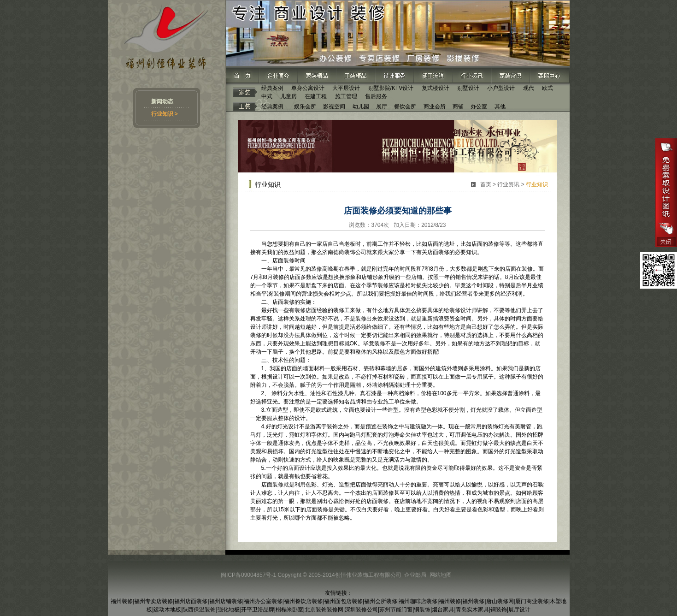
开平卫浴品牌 (258, 610)
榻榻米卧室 (289, 610)
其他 (500, 107)
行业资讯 (508, 184)
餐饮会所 (405, 107)
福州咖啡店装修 (418, 601)
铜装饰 (422, 610)
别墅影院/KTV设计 (391, 88)
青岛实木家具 (472, 610)
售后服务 (376, 96)
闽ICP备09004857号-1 (248, 575)
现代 (529, 88)
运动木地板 (167, 610)
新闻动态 (162, 101)
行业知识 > (165, 114)
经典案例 (272, 88)
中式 (267, 96)
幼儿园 (361, 107)
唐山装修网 (500, 601)
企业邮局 (415, 575)
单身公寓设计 (308, 88)
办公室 (479, 107)
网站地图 (441, 575)
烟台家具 (443, 610)
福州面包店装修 (343, 601)
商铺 (458, 107)
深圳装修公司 (361, 610)
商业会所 (435, 107)
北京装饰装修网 (324, 610)
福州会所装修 (381, 601)
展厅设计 (519, 610)
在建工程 (316, 96)
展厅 (382, 107)
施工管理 (346, 96)
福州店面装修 (191, 601)
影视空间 (334, 107)
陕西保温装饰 (199, 610)
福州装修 (122, 601)
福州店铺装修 (226, 601)
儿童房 (288, 96)
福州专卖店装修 (153, 601)
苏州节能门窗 (396, 610)
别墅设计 (468, 88)
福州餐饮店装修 (303, 601)
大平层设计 (346, 88)
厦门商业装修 (532, 601)
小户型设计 (501, 88)
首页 (486, 184)
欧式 (547, 88)
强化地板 (229, 610)
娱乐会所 (305, 107)
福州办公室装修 (263, 601)
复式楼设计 (436, 88)
